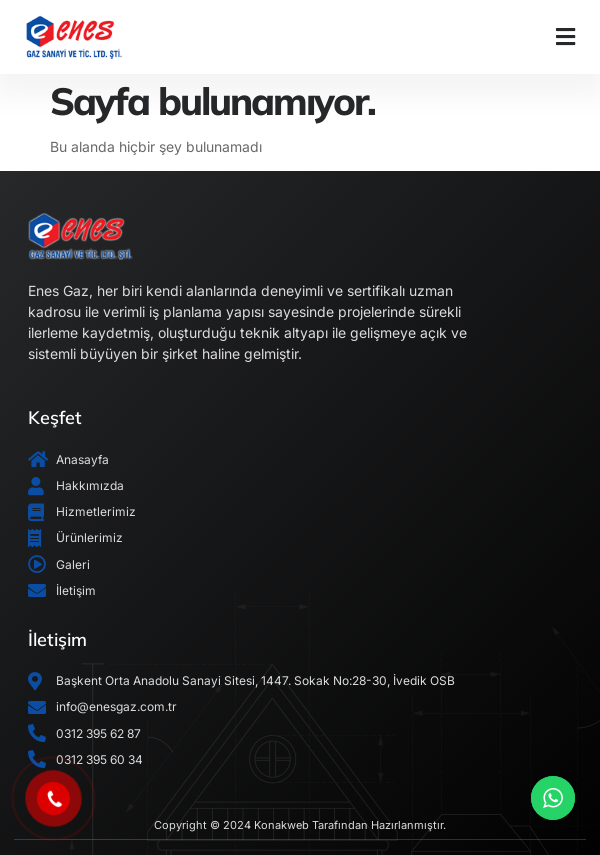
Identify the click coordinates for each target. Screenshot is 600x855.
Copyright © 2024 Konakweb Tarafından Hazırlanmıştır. (300, 825)
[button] (565, 36)
